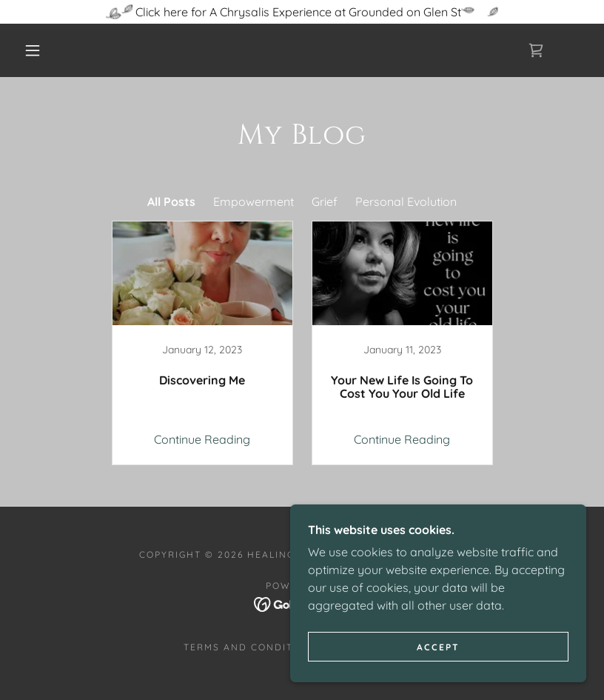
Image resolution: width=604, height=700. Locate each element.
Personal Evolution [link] (406, 201)
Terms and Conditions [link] (252, 647)
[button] (33, 50)
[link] (536, 50)
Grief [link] (325, 201)
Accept (438, 647)
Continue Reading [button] (202, 439)
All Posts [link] (171, 201)
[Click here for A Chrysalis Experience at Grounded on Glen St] (302, 12)
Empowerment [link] (254, 201)
